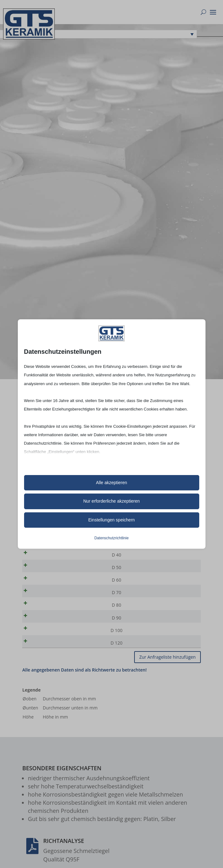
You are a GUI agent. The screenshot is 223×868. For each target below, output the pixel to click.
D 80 (43, 612)
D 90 (43, 626)
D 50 (43, 571)
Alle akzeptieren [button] (112, 483)
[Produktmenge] (176, 557)
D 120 (43, 654)
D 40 (43, 557)
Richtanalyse (63, 853)
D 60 (43, 585)
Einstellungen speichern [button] (111, 520)
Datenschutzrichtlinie (112, 538)
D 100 (43, 640)
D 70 (43, 598)
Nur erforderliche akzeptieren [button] (111, 501)
